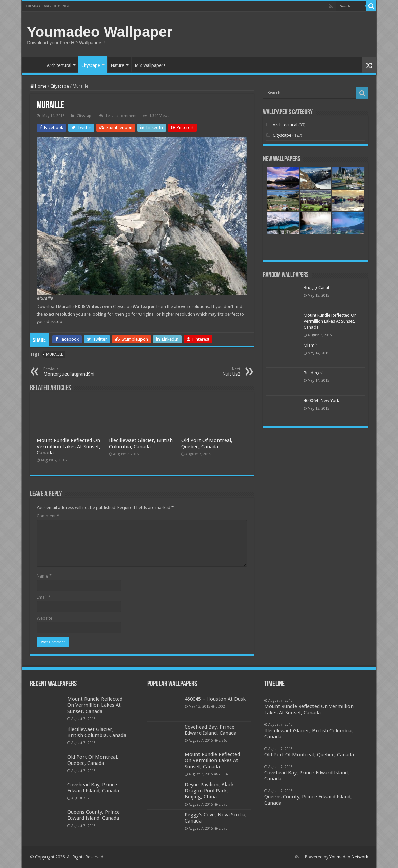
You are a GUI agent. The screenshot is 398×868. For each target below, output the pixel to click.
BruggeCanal (316, 288)
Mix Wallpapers (150, 65)
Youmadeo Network (349, 857)
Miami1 (311, 345)
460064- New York (321, 401)
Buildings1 (314, 373)
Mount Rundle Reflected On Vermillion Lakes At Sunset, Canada (69, 447)
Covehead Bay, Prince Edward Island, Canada (93, 788)
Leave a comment (121, 116)
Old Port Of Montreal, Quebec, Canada (207, 444)
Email (43, 597)
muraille (55, 354)
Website (44, 618)
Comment (48, 516)
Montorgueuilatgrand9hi (78, 372)
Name (44, 576)
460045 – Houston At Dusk (215, 699)
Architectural (59, 65)
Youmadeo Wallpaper (100, 32)
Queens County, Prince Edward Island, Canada (93, 815)
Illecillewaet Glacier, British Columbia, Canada (141, 444)
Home (34, 64)
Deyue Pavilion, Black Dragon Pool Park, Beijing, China (209, 791)
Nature (118, 65)
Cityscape (91, 65)
